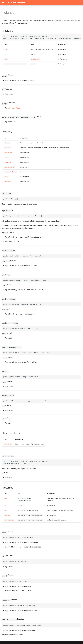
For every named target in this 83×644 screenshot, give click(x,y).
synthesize (7, 148)
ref (5, 506)
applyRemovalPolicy (10, 172)
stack (6, 510)
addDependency (9, 162)
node (5, 498)
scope (6, 49)
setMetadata (8, 182)
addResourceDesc (9, 167)
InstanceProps (35, 59)
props (6, 59)
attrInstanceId (9, 520)
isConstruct (8, 444)
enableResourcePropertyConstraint (15, 64)
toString (7, 143)
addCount (7, 157)
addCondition (8, 153)
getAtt (6, 177)
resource (7, 515)
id (5, 54)
